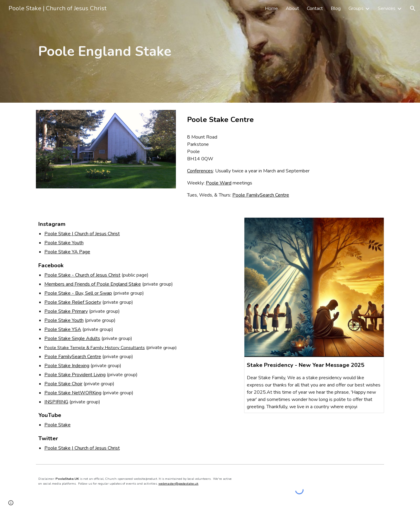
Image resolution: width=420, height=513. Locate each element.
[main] (136, 51)
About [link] (292, 8)
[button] (413, 8)
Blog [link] (336, 8)
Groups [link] (356, 8)
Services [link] (387, 8)
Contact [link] (315, 8)
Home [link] (271, 8)
